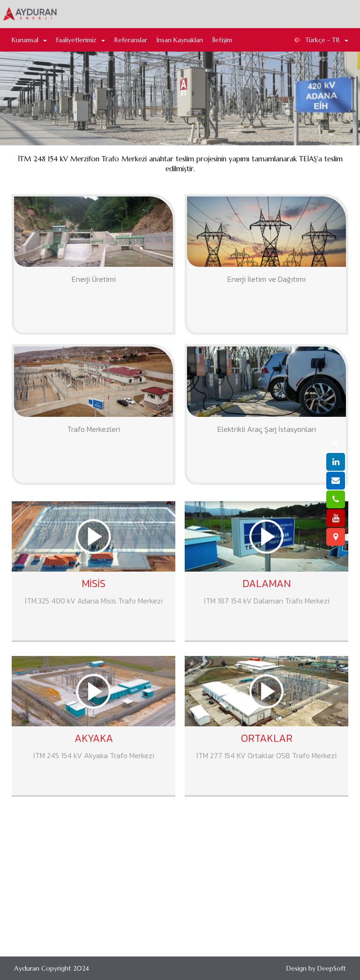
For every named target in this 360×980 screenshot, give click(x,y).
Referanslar (131, 40)
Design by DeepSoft (316, 968)
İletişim (222, 40)
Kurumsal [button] (29, 40)
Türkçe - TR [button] (321, 40)
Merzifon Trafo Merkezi (181, 185)
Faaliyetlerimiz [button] (81, 40)
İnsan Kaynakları (180, 40)
